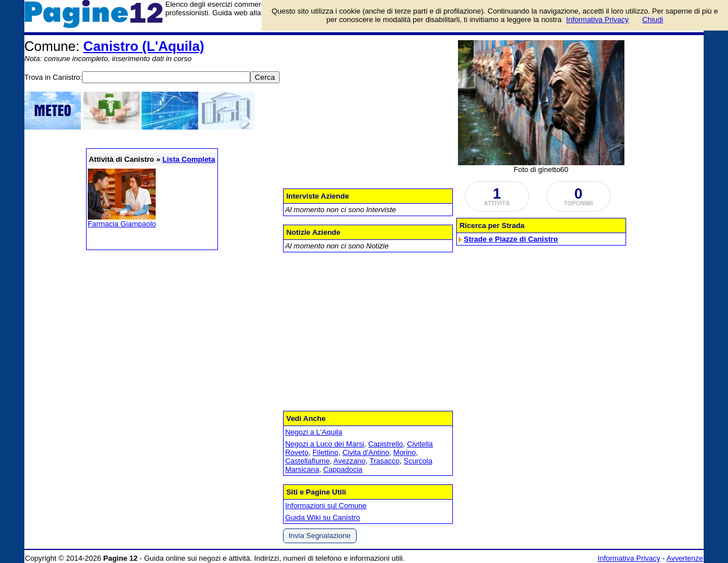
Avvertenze (685, 558)
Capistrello (385, 444)
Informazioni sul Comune (326, 506)
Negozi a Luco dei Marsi (325, 444)
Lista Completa (189, 159)
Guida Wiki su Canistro (323, 517)
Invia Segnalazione (320, 536)
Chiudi (653, 20)
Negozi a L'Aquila (314, 432)
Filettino (326, 452)
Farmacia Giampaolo (122, 224)
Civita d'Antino (366, 452)
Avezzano (350, 461)
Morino (405, 452)
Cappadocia (343, 469)
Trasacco (385, 461)
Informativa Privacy (629, 558)
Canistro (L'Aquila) (144, 46)
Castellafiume (308, 461)
